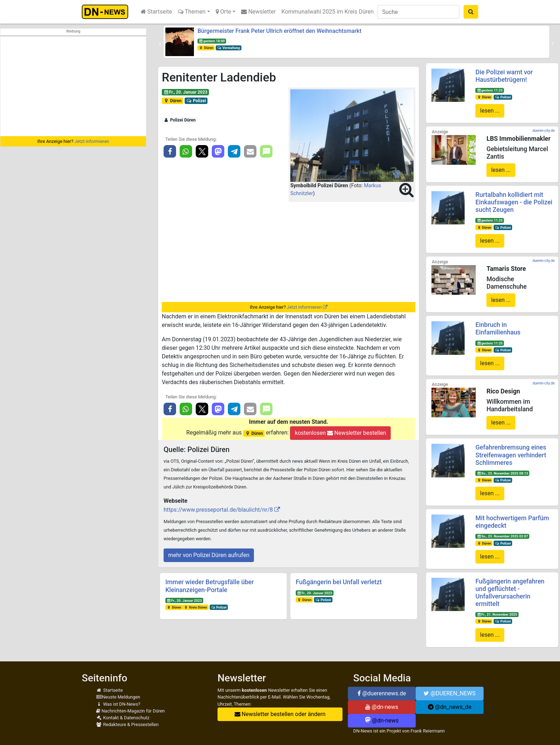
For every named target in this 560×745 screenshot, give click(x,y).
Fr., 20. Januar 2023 (186, 92)
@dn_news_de (450, 707)
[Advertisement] (73, 86)
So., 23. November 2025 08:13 (502, 473)
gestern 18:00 (212, 41)
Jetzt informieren (92, 141)
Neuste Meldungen (118, 697)
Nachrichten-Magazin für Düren (130, 711)
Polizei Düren (180, 120)
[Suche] (418, 12)
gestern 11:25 (490, 90)
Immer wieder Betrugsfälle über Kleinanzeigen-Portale (210, 586)
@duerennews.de (382, 693)
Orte (224, 12)
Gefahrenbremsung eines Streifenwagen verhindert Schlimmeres (511, 455)
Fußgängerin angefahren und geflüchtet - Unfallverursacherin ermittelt (510, 593)
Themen (192, 12)
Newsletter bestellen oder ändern (280, 714)
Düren (206, 48)
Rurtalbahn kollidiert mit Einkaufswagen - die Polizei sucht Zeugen (514, 202)
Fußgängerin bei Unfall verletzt (339, 582)
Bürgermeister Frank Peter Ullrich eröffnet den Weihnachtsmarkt (279, 31)
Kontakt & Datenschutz (123, 718)
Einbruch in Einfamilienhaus (498, 329)
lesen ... (490, 111)
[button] (160, 44)
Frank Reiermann (428, 731)
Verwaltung (229, 48)
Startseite (156, 12)
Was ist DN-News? (118, 704)
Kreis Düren (196, 607)
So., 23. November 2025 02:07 (502, 536)
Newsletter (258, 12)
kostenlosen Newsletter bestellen (340, 433)
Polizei (196, 101)
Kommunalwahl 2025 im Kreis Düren (327, 12)
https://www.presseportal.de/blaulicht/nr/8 (218, 510)
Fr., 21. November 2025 (497, 614)
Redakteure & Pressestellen (127, 724)
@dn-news (382, 707)
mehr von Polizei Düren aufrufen (209, 555)
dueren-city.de (544, 131)
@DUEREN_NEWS (449, 693)
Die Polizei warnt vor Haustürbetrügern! (504, 76)
